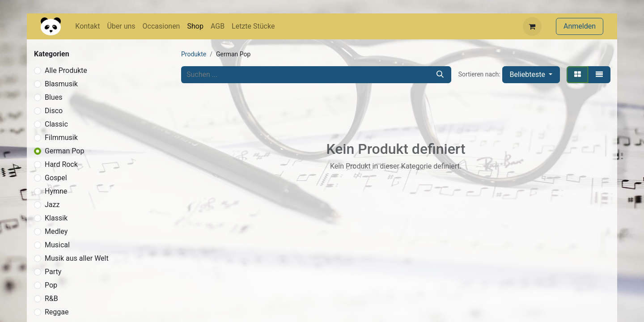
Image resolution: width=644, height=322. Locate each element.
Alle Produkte (66, 70)
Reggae (57, 312)
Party (53, 272)
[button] (531, 75)
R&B (51, 299)
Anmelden (580, 26)
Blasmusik (61, 84)
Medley (56, 231)
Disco (54, 111)
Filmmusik (61, 138)
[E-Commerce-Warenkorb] (532, 26)
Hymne (56, 191)
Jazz (52, 205)
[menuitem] (87, 26)
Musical (57, 245)
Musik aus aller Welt (77, 258)
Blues (53, 97)
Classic (56, 124)
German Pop (64, 151)
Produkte (194, 54)
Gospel (56, 178)
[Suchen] (440, 75)
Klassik (56, 218)
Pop (51, 285)
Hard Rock (61, 164)
